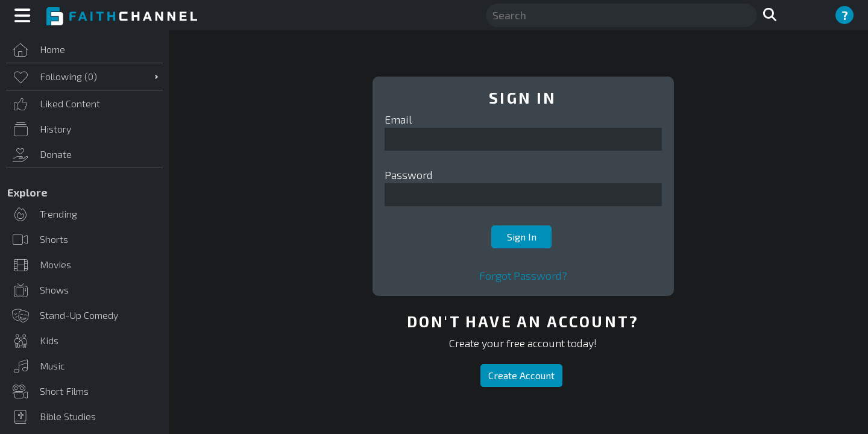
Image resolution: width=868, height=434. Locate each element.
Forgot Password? (523, 275)
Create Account (521, 375)
